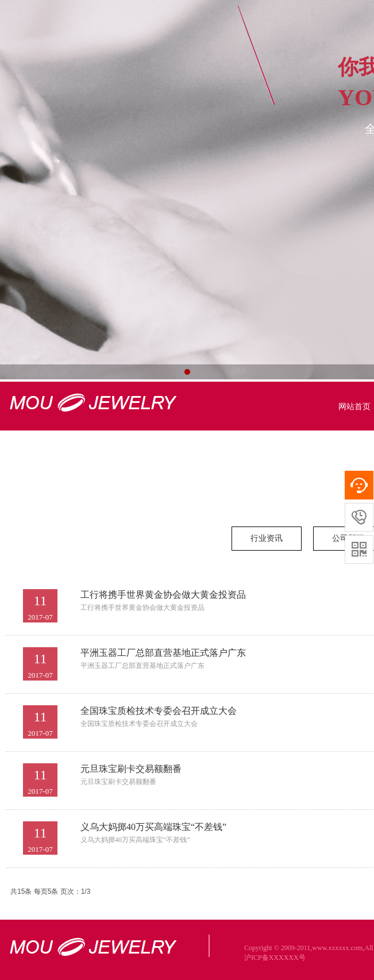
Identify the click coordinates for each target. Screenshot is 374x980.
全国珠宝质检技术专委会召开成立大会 (159, 711)
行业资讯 (267, 538)
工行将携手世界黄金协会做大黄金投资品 (163, 595)
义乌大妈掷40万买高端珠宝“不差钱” (153, 827)
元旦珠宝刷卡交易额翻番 (131, 769)
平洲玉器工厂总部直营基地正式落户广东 (163, 653)
